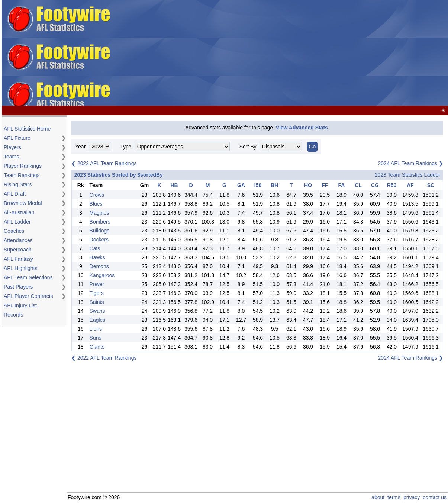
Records (13, 315)
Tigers (97, 293)
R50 (392, 185)
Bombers (100, 222)
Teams (11, 157)
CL (358, 185)
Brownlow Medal (23, 203)
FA (342, 185)
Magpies (99, 213)
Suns (96, 338)
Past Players (18, 287)
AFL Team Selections (28, 277)
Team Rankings (22, 175)
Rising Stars (18, 184)
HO (308, 185)
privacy (412, 497)
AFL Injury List (20, 305)
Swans (97, 311)
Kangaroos (102, 275)
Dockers (99, 240)
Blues (96, 204)
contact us (435, 497)
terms (394, 497)
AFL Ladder (17, 222)
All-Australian (19, 212)
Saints (97, 302)
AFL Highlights (21, 268)
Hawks (97, 257)
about (378, 497)
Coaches (14, 231)
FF (325, 185)
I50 (258, 185)
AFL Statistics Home (27, 129)
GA (241, 185)
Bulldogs (100, 231)
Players (12, 147)
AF (410, 185)
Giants (97, 347)
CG (375, 185)
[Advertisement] (315, 53)
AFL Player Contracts (28, 296)
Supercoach (18, 250)
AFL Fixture (17, 138)
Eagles (98, 320)
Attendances (18, 240)
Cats (95, 248)
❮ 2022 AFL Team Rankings (104, 163)
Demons (99, 266)
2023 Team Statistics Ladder (407, 175)
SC (431, 185)
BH (274, 185)
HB (174, 185)
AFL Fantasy (18, 259)
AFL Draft (15, 194)
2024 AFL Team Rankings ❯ (411, 163)
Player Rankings (23, 166)
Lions (96, 329)
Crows (97, 195)
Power (97, 284)
